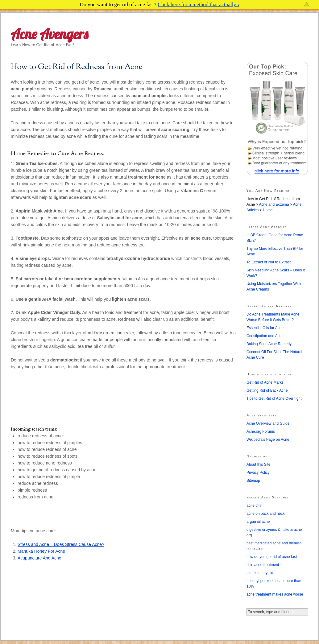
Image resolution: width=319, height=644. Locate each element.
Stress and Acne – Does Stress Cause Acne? (61, 544)
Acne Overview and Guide (268, 423)
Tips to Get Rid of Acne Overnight (274, 398)
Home (268, 210)
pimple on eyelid (260, 573)
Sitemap (253, 481)
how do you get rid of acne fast (272, 557)
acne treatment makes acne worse (275, 594)
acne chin (254, 506)
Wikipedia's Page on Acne (268, 440)
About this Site (258, 464)
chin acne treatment (263, 565)
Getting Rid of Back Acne (267, 390)
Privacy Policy (258, 473)
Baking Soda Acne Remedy (269, 344)
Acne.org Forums (261, 431)
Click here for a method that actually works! (205, 4)
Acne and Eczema (274, 204)
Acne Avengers (50, 34)
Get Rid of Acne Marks (265, 382)
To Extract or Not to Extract (269, 262)
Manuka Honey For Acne (41, 551)
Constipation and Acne (265, 336)
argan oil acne (258, 522)
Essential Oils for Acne (265, 328)
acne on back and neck (265, 514)
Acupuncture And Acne (39, 558)
